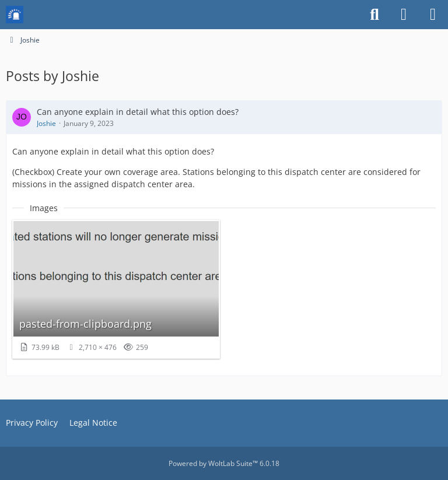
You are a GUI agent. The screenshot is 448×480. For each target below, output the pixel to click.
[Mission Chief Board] (15, 15)
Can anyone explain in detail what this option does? (138, 112)
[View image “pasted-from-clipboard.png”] (116, 289)
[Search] (374, 15)
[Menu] (433, 15)
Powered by (224, 463)
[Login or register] (404, 15)
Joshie (46, 123)
